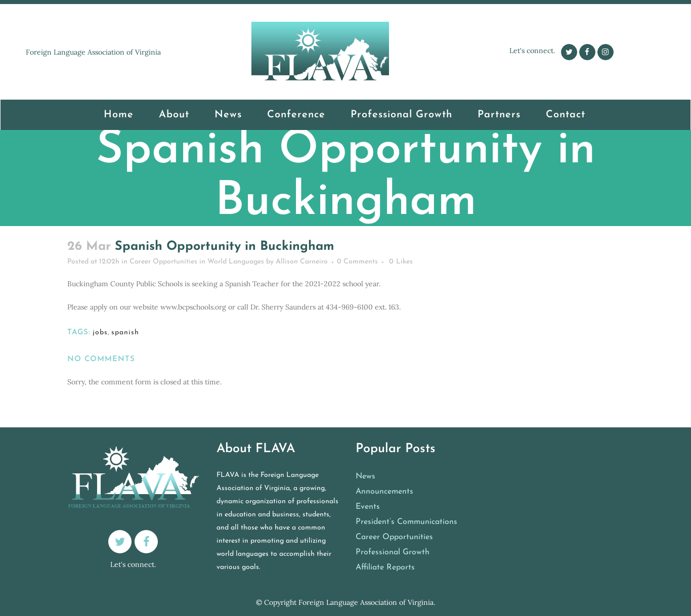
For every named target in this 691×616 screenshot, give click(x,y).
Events (368, 507)
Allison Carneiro (302, 262)
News (365, 476)
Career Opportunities (394, 537)
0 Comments (357, 262)
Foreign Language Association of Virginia (366, 602)
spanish (125, 333)
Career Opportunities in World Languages (300, 231)
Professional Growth (393, 552)
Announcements (384, 492)
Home (220, 231)
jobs (100, 333)
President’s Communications (406, 522)
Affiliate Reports (385, 567)
